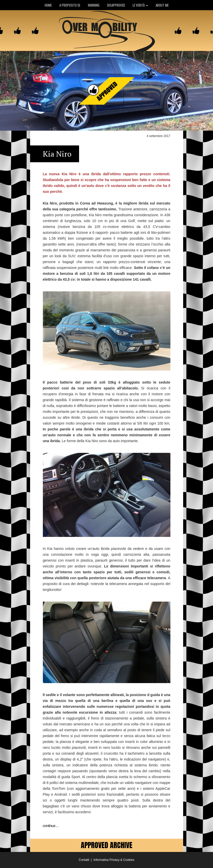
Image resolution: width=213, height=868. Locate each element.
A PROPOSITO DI (70, 5)
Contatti (84, 860)
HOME (48, 5)
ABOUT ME (162, 5)
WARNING (94, 5)
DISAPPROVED (116, 5)
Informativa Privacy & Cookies (114, 860)
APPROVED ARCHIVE (107, 845)
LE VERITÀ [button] (140, 5)
